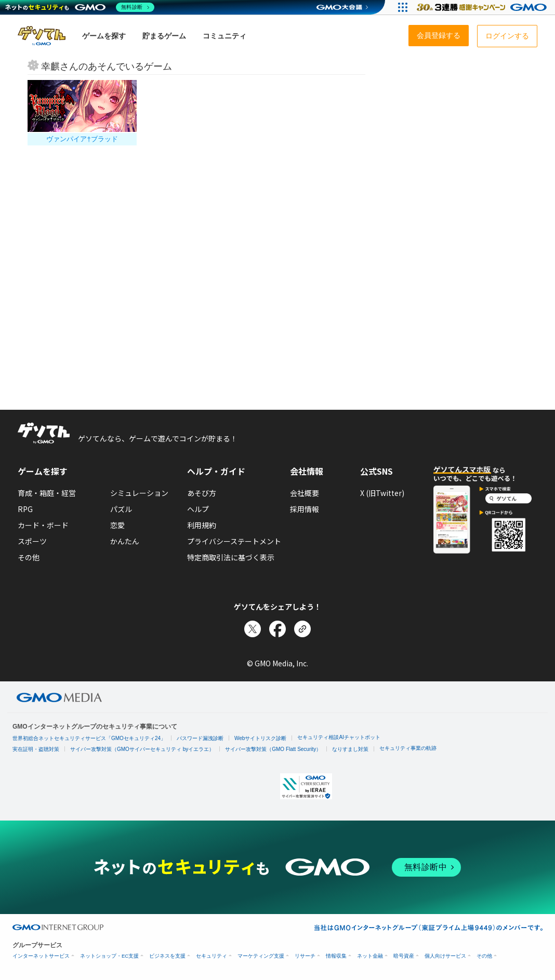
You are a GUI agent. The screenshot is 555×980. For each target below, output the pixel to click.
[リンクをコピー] (302, 629)
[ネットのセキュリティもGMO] (80, 7)
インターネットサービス (41, 956)
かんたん (125, 541)
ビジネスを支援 (167, 956)
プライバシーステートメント (234, 541)
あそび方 (202, 493)
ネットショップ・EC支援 (109, 956)
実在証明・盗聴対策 (36, 749)
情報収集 (336, 956)
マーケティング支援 (261, 956)
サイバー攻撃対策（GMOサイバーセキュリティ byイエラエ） (142, 749)
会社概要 (305, 493)
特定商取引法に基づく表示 (231, 557)
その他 (29, 557)
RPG (25, 509)
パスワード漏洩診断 (200, 738)
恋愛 (117, 525)
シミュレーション (139, 493)
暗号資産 (404, 956)
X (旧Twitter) (382, 493)
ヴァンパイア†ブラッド (82, 139)
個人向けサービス (445, 956)
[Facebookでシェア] (277, 629)
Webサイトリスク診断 (260, 738)
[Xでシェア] (253, 629)
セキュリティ (212, 956)
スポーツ (32, 541)
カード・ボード (43, 525)
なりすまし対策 (350, 749)
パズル (121, 509)
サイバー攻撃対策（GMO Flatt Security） (273, 749)
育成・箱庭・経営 (47, 493)
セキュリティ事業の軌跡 (408, 748)
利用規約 (202, 525)
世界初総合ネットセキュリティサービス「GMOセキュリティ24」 (89, 738)
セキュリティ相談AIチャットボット (339, 737)
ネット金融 (370, 956)
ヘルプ (198, 509)
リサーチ (305, 956)
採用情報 (305, 509)
